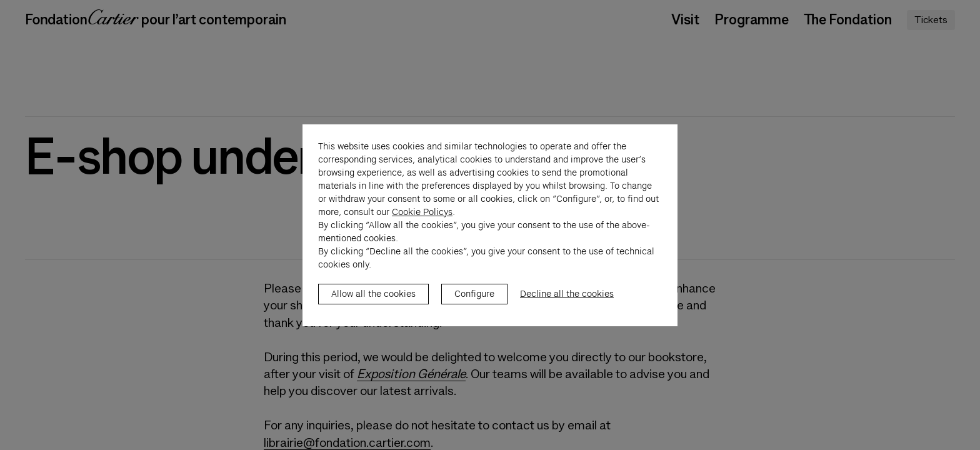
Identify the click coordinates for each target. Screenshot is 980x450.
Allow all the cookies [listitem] (373, 307)
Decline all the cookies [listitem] (567, 307)
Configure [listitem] (474, 307)
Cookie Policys (422, 225)
